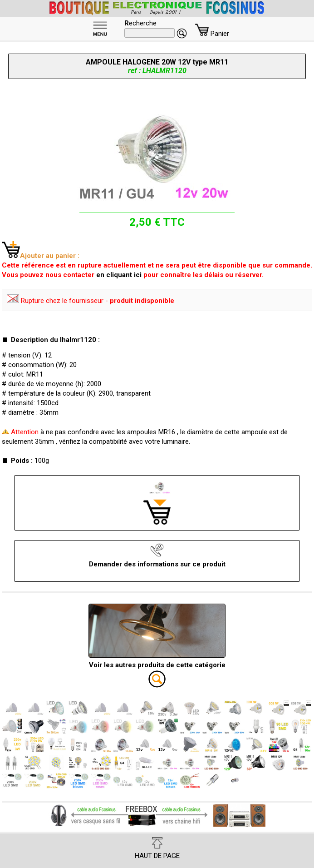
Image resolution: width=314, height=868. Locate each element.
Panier (212, 34)
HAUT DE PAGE (157, 848)
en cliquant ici (119, 275)
